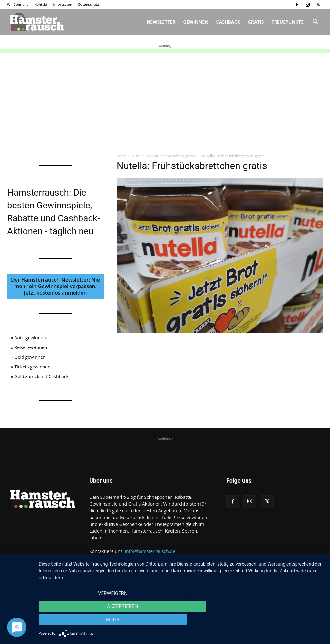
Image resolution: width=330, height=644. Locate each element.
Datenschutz (89, 4)
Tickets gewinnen (33, 367)
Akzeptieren (181, 622)
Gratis (256, 22)
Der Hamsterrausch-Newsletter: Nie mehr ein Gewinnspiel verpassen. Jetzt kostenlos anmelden (55, 286)
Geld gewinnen (30, 357)
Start (121, 156)
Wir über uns (18, 4)
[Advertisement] (165, 98)
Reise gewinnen (31, 347)
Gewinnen (196, 22)
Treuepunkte (287, 22)
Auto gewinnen (30, 338)
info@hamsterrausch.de (150, 551)
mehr (281, 622)
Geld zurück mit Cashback (42, 376)
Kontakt (41, 4)
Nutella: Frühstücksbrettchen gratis (163, 156)
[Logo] (36, 22)
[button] (315, 22)
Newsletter (161, 22)
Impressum (63, 4)
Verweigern (82, 622)
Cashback (228, 22)
